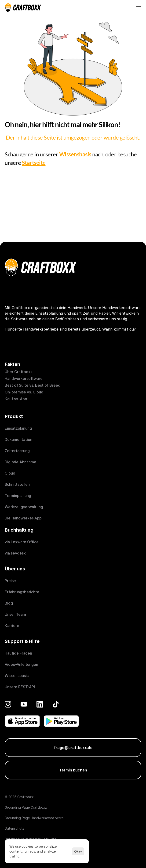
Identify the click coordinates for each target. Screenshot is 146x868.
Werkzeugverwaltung (24, 507)
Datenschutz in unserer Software (30, 839)
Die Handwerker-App (23, 518)
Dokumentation (18, 439)
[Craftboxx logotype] (23, 7)
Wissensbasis (17, 676)
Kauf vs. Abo (16, 399)
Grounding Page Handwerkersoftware (34, 818)
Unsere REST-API (20, 687)
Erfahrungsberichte (22, 592)
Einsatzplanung (18, 428)
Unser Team (15, 614)
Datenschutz (15, 828)
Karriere (12, 626)
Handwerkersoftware (24, 378)
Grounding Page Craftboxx (26, 807)
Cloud (10, 473)
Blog (9, 603)
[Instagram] (8, 704)
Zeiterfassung (17, 451)
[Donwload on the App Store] (22, 721)
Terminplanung (18, 496)
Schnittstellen (17, 484)
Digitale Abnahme (20, 462)
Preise (10, 581)
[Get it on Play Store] (61, 721)
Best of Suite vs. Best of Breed (33, 385)
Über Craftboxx (19, 372)
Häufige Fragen (18, 653)
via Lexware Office (22, 542)
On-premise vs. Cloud (24, 392)
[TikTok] (56, 704)
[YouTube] (24, 704)
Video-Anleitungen (21, 664)
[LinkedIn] (40, 704)
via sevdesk (15, 553)
